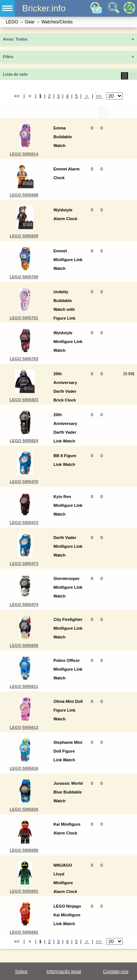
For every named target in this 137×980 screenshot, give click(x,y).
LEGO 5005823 (24, 400)
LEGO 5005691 (24, 891)
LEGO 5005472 (24, 523)
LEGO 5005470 (24, 482)
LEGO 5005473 (24, 563)
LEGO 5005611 (24, 686)
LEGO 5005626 (24, 809)
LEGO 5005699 (24, 236)
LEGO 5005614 (24, 154)
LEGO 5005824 (24, 441)
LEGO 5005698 (24, 195)
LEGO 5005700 (24, 277)
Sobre (21, 971)
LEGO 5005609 (24, 645)
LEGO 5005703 (24, 359)
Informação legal (64, 971)
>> (99, 96)
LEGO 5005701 (24, 318)
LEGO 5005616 (24, 768)
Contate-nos (116, 971)
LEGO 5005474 (24, 604)
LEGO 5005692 (24, 932)
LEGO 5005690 (24, 850)
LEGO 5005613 (24, 727)
